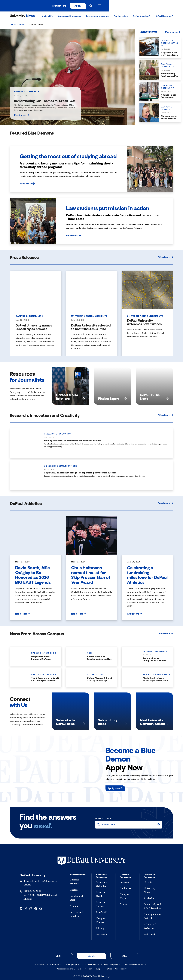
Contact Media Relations (70, 398)
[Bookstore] (127, 889)
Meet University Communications (154, 723)
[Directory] (153, 883)
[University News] (22, 17)
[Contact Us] (55, 965)
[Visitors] (78, 891)
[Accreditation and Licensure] (70, 970)
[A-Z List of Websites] (153, 928)
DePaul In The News (154, 398)
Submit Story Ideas (113, 723)
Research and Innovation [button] (97, 17)
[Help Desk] (153, 936)
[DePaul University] (31, 6)
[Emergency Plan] (73, 965)
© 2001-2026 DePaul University (92, 977)
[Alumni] (78, 907)
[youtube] (41, 909)
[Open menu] (171, 6)
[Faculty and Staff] (78, 899)
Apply (148, 6)
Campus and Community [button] (69, 17)
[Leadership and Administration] (153, 908)
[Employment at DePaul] (153, 918)
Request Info (128, 6)
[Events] (127, 906)
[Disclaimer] (40, 965)
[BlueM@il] (104, 913)
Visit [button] (58, 957)
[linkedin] (21, 909)
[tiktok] (26, 909)
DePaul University (18, 25)
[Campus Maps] (127, 897)
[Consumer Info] (92, 965)
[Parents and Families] (78, 915)
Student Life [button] (47, 17)
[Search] (158, 826)
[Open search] (162, 6)
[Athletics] (153, 899)
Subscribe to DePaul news (70, 723)
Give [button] (125, 957)
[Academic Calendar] (104, 885)
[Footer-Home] (92, 862)
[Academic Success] (104, 905)
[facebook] (36, 909)
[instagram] (31, 909)
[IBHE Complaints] (112, 965)
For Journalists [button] (121, 17)
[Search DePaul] (129, 826)
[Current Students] (78, 883)
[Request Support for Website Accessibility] (107, 970)
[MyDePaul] (104, 936)
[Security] (127, 883)
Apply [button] (92, 957)
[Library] (104, 930)
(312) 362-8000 (32, 892)
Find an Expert (113, 399)
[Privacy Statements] (134, 965)
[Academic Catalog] (104, 895)
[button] (142, 17)
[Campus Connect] (104, 921)
